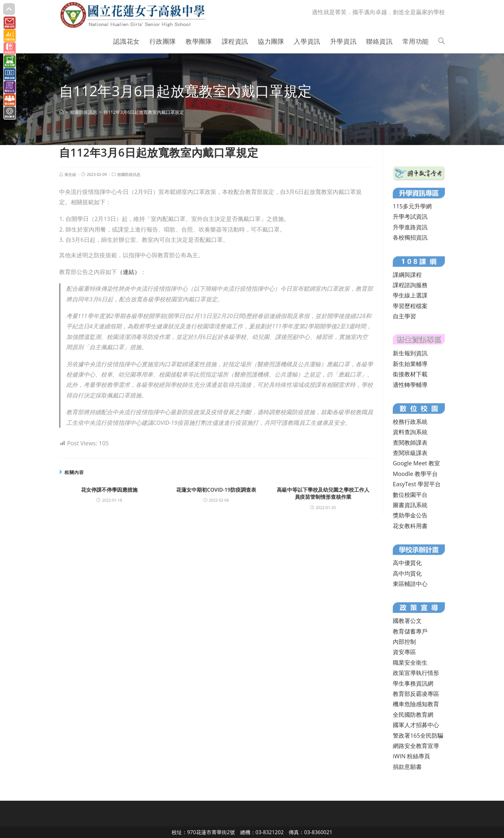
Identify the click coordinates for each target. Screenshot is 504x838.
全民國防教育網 (413, 715)
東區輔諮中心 (410, 584)
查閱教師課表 (410, 442)
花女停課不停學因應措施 (109, 490)
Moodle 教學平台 (415, 474)
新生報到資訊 (410, 353)
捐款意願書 (407, 767)
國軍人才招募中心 (416, 725)
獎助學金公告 (410, 515)
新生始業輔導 (410, 364)
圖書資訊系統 (410, 505)
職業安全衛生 (410, 662)
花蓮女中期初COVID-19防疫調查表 (216, 490)
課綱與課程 (407, 275)
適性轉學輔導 (410, 385)
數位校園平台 (410, 495)
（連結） (129, 272)
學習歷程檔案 (410, 306)
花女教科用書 (410, 526)
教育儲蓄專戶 (410, 631)
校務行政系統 (410, 422)
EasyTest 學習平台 (417, 484)
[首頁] (61, 112)
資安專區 (404, 652)
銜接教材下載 (410, 374)
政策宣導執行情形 (416, 673)
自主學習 (404, 316)
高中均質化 (407, 573)
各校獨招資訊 (410, 237)
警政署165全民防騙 (418, 735)
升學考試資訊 (410, 216)
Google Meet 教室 (416, 463)
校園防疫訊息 (129, 174)
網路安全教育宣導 (416, 746)
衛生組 (70, 174)
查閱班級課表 (410, 453)
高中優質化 (407, 563)
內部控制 (404, 642)
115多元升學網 (412, 206)
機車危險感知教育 (416, 704)
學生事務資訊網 (413, 683)
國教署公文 (407, 621)
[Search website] (442, 41)
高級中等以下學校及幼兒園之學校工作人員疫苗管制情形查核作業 (323, 493)
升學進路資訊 (410, 227)
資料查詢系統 (410, 432)
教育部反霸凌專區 (416, 694)
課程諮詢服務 (410, 285)
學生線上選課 (410, 295)
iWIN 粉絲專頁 (411, 756)
